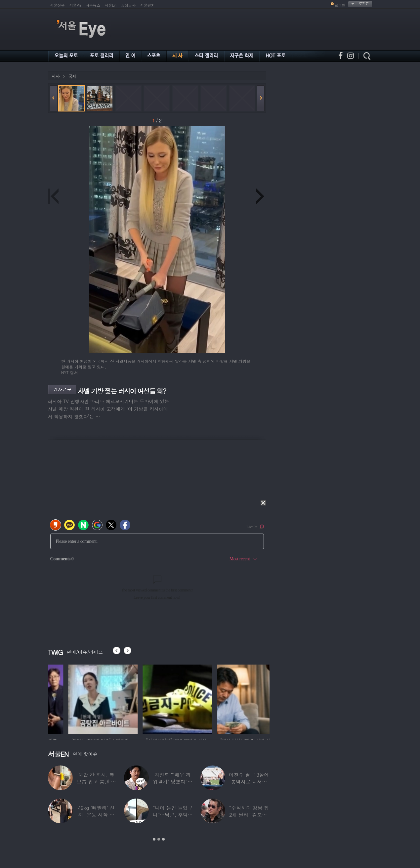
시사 (56, 76)
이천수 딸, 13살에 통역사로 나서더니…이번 (249, 781)
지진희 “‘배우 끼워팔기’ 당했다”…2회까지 (173, 781)
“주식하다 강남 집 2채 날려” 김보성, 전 (249, 815)
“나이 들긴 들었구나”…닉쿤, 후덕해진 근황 (172, 815)
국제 (72, 76)
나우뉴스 (93, 5)
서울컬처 (147, 5)
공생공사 (128, 5)
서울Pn (75, 5)
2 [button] (159, 839)
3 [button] (163, 839)
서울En (111, 5)
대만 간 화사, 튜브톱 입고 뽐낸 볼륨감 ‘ (96, 781)
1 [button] (154, 839)
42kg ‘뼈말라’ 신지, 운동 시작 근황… (96, 815)
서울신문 (58, 5)
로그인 (340, 5)
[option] (79, 698)
